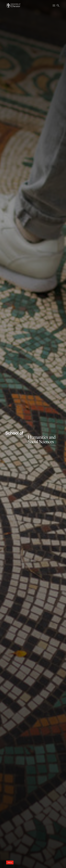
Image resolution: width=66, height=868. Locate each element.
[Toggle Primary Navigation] (54, 6)
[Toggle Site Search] (58, 6)
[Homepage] (13, 6)
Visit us (10, 862)
